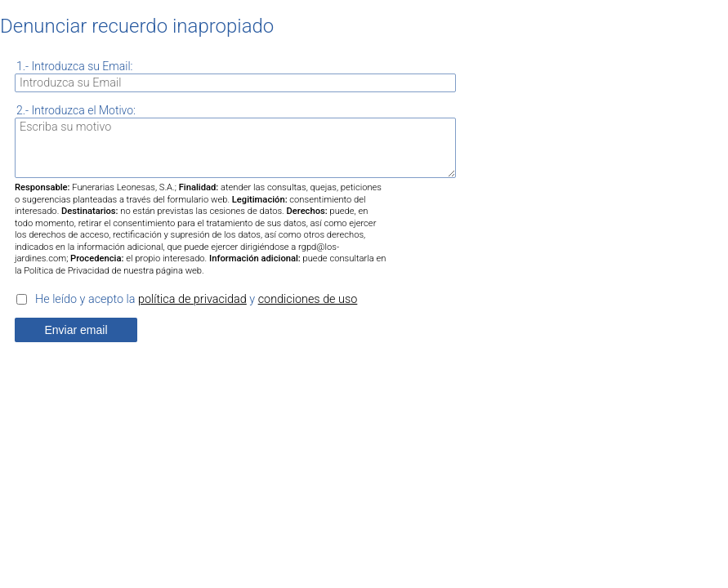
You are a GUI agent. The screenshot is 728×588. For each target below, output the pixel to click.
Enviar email (76, 330)
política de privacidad (192, 299)
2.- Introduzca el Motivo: (76, 110)
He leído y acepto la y (196, 300)
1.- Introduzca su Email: (74, 66)
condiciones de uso (308, 299)
